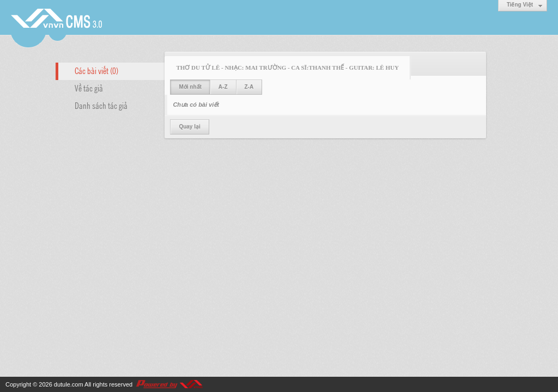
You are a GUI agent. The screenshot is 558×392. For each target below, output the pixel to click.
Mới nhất (190, 87)
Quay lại (189, 127)
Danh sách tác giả (101, 105)
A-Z (223, 87)
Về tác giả (89, 88)
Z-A (249, 87)
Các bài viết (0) (96, 70)
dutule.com (69, 384)
